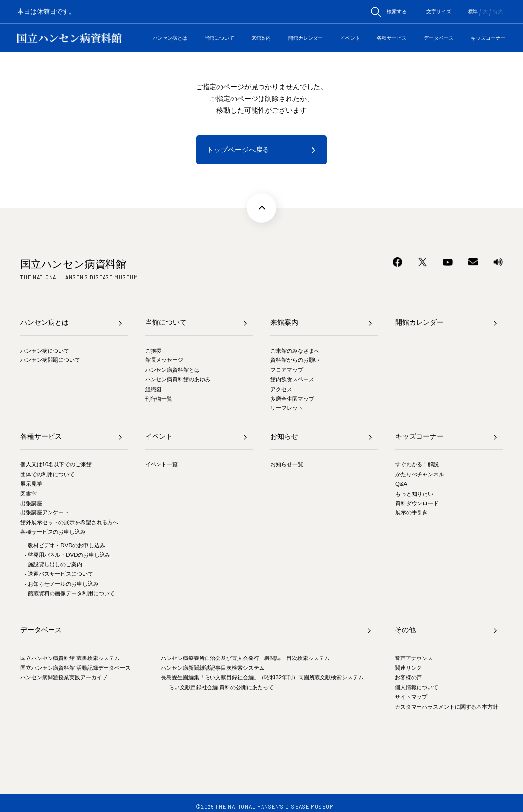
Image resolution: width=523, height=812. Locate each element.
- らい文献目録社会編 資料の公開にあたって (220, 687)
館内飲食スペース (292, 379)
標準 (473, 12)
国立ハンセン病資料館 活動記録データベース (76, 668)
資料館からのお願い (295, 360)
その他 (405, 630)
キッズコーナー (488, 38)
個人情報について (417, 687)
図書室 (28, 494)
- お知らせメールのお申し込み (61, 584)
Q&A (401, 484)
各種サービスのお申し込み (53, 532)
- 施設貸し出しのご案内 (53, 564)
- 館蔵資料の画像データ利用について (70, 593)
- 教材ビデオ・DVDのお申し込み (65, 545)
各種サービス (392, 38)
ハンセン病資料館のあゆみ (178, 379)
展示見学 (31, 484)
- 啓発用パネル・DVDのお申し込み (67, 555)
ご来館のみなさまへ (295, 351)
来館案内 (261, 38)
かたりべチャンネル (420, 474)
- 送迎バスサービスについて (59, 574)
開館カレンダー (306, 38)
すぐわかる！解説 (417, 464)
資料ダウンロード (417, 503)
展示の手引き (412, 512)
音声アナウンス (414, 658)
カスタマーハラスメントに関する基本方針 (446, 707)
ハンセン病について (45, 351)
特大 (498, 12)
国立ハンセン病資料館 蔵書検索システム (70, 658)
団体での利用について (48, 474)
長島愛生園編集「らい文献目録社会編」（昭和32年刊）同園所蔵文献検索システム (262, 677)
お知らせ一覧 (287, 464)
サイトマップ (411, 697)
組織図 (153, 389)
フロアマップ (287, 370)
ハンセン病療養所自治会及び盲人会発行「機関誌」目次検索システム (245, 658)
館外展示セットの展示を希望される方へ (69, 522)
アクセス (281, 389)
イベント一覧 (161, 464)
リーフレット (287, 408)
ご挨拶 (153, 351)
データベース (439, 38)
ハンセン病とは (170, 38)
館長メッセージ (164, 360)
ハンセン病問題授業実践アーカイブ (64, 677)
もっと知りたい (414, 494)
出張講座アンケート (45, 512)
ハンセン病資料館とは (172, 370)
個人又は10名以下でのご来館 (56, 464)
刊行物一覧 (159, 399)
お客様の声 (408, 677)
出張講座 (31, 503)
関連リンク (408, 668)
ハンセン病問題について (50, 360)
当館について (219, 38)
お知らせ (284, 436)
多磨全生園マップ (292, 399)
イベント (350, 38)
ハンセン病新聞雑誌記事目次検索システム (213, 668)
